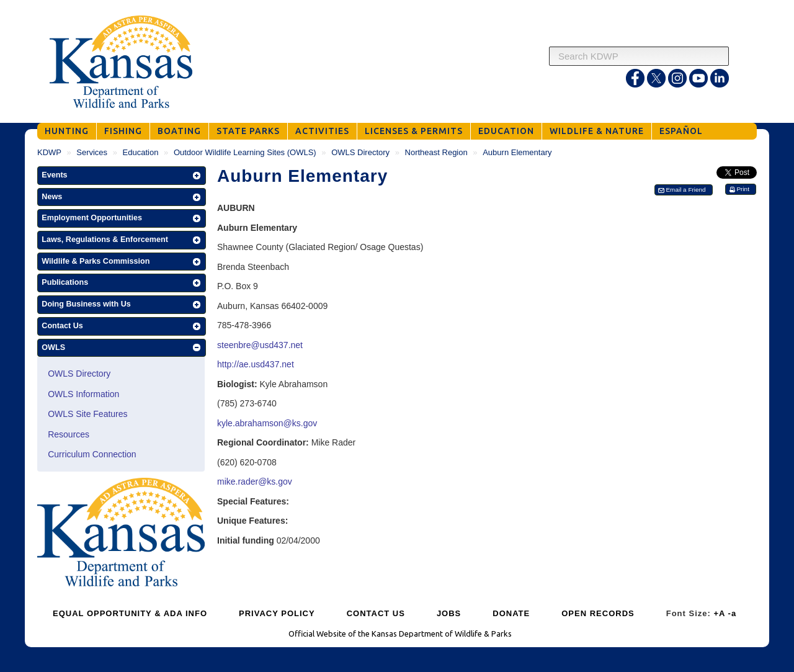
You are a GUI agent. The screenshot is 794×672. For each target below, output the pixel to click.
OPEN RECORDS (598, 613)
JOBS (449, 613)
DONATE (511, 613)
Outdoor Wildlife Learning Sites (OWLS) (245, 152)
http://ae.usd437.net (256, 364)
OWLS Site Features (87, 414)
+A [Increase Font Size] (719, 613)
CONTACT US (376, 613)
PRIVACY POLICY (277, 613)
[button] (122, 176)
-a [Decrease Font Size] (733, 613)
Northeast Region (436, 152)
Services (92, 152)
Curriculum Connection (92, 454)
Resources (69, 434)
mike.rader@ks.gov (255, 482)
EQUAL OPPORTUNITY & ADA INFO (130, 613)
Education (141, 152)
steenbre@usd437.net (260, 345)
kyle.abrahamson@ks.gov (268, 423)
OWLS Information (83, 394)
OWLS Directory (360, 152)
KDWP (49, 152)
